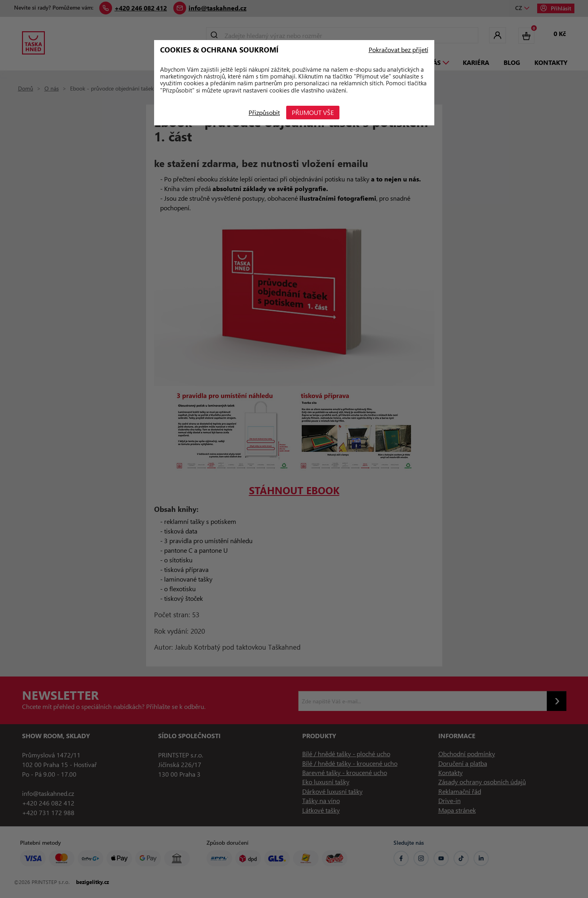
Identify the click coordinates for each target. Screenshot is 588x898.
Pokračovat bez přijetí (398, 50)
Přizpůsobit (263, 112)
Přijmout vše (314, 112)
